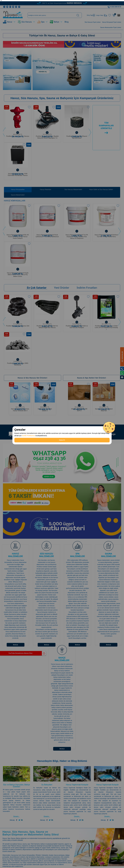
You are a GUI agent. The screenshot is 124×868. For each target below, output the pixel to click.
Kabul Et (62, 440)
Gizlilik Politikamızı (28, 436)
